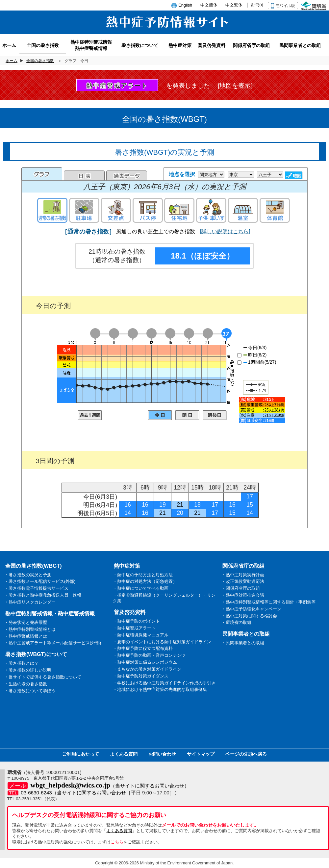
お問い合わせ (162, 754)
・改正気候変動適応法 (243, 581)
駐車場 (84, 210)
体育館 (275, 210)
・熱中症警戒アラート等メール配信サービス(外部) (53, 643)
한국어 (257, 5)
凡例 (262, 410)
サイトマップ (201, 754)
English (185, 5)
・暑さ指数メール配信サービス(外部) (40, 581)
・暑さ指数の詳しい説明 (28, 670)
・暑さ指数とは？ (21, 663)
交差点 (116, 210)
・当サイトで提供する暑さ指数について (43, 677)
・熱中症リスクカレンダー (30, 602)
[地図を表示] (235, 86)
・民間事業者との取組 (243, 643)
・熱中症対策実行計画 (243, 575)
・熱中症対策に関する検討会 (249, 616)
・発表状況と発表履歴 (26, 622)
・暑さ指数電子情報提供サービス (36, 588)
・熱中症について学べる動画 (141, 588)
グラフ (42, 174)
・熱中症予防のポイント (136, 621)
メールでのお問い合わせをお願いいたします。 (210, 825)
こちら (117, 842)
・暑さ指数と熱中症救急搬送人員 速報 (43, 595)
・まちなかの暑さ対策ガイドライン (147, 669)
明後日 (215, 415)
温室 (243, 210)
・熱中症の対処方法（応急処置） (145, 581)
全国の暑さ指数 (40, 61)
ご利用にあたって (81, 754)
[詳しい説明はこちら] (225, 231)
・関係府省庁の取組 (241, 588)
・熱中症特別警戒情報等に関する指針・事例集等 (268, 602)
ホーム (12, 61)
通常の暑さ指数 (52, 210)
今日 (160, 415)
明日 (187, 415)
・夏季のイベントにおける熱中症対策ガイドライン (162, 642)
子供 (211, 210)
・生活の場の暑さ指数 (26, 684)
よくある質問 (124, 754)
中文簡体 (209, 5)
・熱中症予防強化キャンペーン (251, 609)
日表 (84, 175)
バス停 (148, 210)
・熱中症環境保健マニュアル (141, 635)
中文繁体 (234, 5)
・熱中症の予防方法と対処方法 (143, 575)
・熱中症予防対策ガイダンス (141, 676)
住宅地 (179, 210)
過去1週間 (90, 415)
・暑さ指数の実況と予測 (28, 575)
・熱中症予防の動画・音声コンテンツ (149, 655)
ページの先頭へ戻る (246, 754)
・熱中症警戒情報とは (26, 636)
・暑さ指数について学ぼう (30, 691)
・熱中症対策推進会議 (243, 595)
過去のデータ (127, 175)
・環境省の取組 (236, 622)
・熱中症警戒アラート (134, 628)
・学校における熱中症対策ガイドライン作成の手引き (164, 683)
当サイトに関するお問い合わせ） (152, 786)
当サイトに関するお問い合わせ (91, 793)
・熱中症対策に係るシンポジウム (145, 662)
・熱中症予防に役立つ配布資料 (143, 648)
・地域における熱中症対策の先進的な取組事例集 (160, 689)
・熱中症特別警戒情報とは (30, 629)
